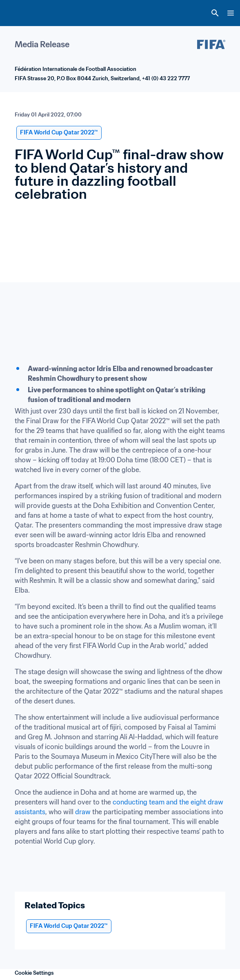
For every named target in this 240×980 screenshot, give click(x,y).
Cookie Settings (34, 973)
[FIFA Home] (22, 13)
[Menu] (231, 13)
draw (83, 812)
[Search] (215, 13)
